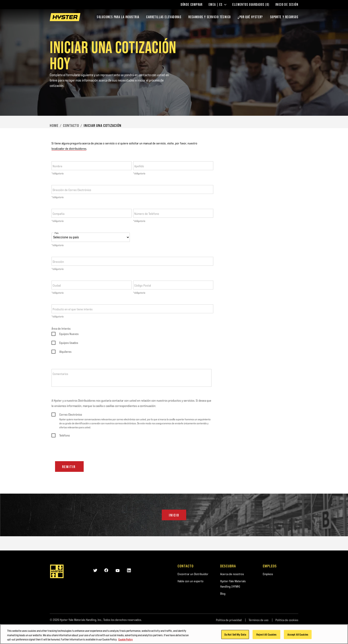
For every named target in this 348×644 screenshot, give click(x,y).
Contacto (71, 126)
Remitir (69, 467)
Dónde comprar (192, 5)
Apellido (139, 166)
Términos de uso (259, 620)
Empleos (268, 574)
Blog (223, 594)
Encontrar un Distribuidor (193, 574)
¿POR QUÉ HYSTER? (250, 17)
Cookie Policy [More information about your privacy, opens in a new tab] (126, 641)
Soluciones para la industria (118, 17)
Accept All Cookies (298, 636)
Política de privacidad (229, 620)
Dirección (58, 262)
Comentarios (60, 374)
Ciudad (57, 285)
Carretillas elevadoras (164, 17)
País (57, 233)
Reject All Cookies (266, 636)
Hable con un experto (191, 581)
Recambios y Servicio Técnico (210, 17)
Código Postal (143, 285)
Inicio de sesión (287, 5)
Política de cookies (287, 620)
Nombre (57, 166)
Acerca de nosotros (232, 574)
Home (54, 126)
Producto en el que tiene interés (73, 309)
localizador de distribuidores (69, 149)
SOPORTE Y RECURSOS (284, 17)
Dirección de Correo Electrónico (72, 190)
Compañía (58, 214)
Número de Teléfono (147, 214)
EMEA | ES (218, 5)
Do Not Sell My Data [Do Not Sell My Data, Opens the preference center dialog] (235, 636)
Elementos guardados (251, 5)
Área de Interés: (61, 329)
